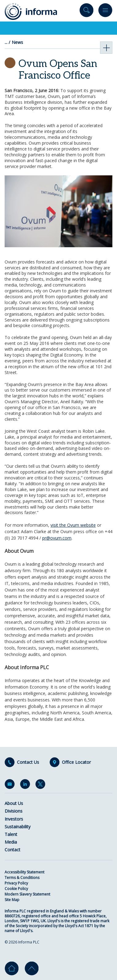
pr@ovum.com (57, 538)
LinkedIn (26, 785)
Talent (11, 834)
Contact (12, 850)
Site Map (12, 900)
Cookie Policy (16, 889)
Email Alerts (11, 785)
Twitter (42, 785)
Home (12, 968)
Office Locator (76, 762)
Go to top (32, 968)
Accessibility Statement (24, 872)
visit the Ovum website (73, 525)
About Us (14, 803)
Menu (105, 12)
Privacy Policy (16, 883)
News (17, 42)
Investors (14, 819)
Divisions (14, 811)
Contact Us (28, 762)
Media (11, 842)
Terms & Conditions (22, 878)
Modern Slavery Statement (27, 894)
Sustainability (18, 827)
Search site (87, 12)
